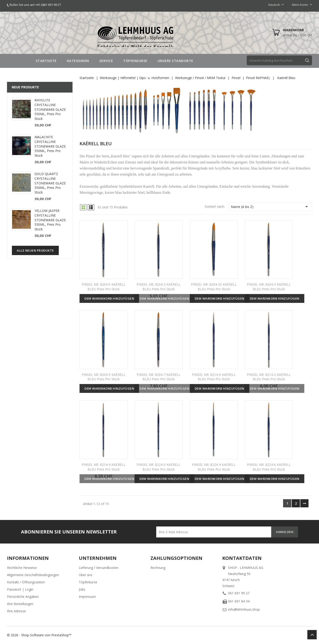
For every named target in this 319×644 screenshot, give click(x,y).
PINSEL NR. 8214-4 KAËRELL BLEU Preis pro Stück (104, 467)
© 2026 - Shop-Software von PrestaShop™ (39, 635)
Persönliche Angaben (23, 597)
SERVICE (106, 61)
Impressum (87, 597)
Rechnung (158, 568)
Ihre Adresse (16, 611)
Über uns (86, 575)
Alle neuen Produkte (35, 250)
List (91, 207)
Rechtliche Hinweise (22, 568)
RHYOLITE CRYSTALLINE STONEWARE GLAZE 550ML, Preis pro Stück (50, 109)
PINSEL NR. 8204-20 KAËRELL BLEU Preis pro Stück (214, 287)
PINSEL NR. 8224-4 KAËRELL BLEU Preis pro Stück (214, 467)
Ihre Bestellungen (20, 604)
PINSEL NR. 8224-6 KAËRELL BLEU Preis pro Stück (269, 467)
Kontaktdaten (242, 558)
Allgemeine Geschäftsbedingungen (33, 575)
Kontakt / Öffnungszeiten (26, 582)
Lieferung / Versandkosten (99, 568)
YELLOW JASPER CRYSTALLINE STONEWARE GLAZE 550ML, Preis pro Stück (50, 220)
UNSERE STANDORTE (175, 61)
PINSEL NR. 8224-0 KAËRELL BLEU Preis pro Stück (159, 467)
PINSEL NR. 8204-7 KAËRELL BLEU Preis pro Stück (159, 377)
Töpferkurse (88, 582)
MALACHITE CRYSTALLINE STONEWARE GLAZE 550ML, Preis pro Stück (50, 146)
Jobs (82, 589)
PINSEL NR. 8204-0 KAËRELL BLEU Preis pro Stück (104, 287)
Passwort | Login (20, 589)
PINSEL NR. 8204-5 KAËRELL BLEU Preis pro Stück (104, 377)
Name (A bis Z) (270, 207)
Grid (83, 207)
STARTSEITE (46, 61)
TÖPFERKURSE (135, 61)
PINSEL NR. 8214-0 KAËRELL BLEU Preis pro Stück (214, 377)
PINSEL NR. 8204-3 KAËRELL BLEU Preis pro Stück (269, 287)
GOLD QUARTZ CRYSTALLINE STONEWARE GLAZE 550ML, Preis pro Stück (50, 183)
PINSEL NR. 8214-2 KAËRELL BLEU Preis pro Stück (269, 377)
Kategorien (78, 61)
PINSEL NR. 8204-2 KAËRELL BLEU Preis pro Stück (159, 287)
